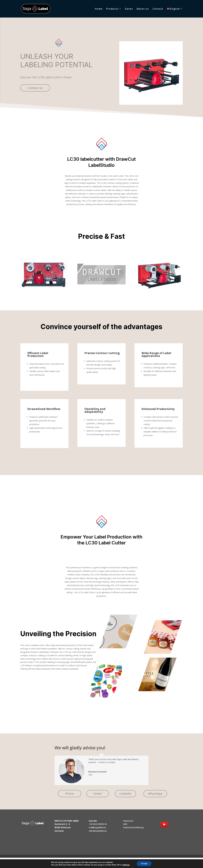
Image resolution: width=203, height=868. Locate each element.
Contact (158, 9)
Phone (70, 794)
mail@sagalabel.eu (97, 827)
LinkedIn (125, 794)
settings (127, 865)
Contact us (35, 88)
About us (143, 9)
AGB (125, 824)
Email (98, 794)
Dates (129, 9)
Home (99, 9)
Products (112, 9)
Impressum (128, 821)
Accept (145, 864)
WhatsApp (155, 794)
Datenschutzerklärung (133, 827)
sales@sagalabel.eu (98, 831)
